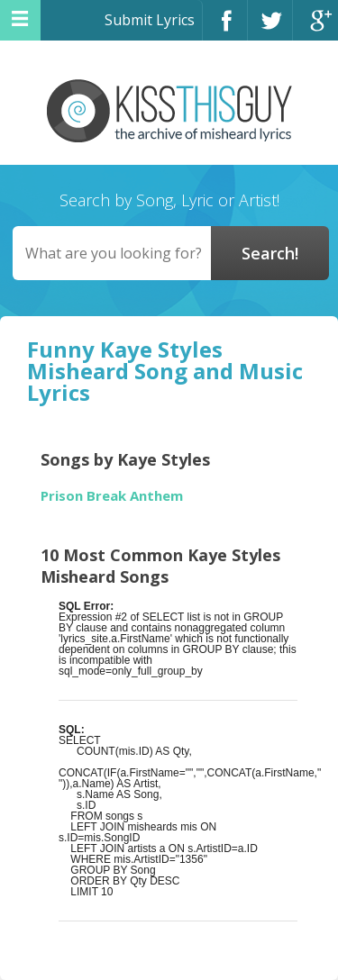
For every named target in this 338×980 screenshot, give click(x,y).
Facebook (225, 28)
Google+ (315, 28)
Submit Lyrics (150, 20)
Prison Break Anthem (112, 496)
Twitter (270, 28)
